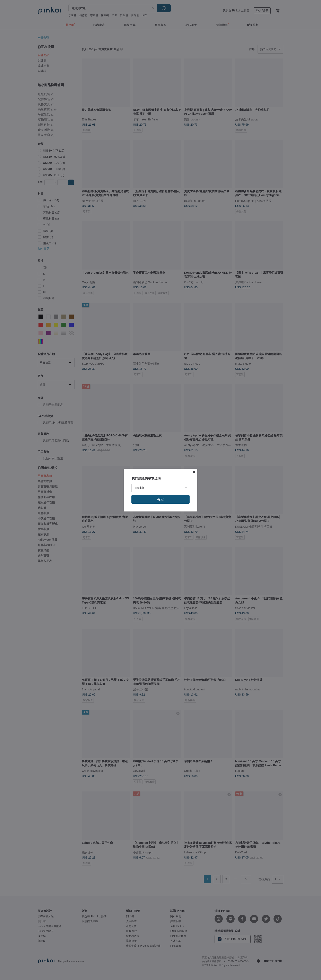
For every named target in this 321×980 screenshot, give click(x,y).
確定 (160, 499)
